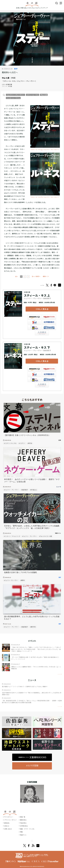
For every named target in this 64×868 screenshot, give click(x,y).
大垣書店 (42, 331)
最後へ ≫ (46, 276)
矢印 (60, 670)
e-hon (35, 325)
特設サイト (25, 831)
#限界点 (23, 576)
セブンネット (35, 320)
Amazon (35, 315)
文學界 (19, 837)
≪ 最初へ (18, 276)
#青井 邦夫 (33, 623)
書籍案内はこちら (32, 753)
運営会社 (7, 819)
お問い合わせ (8, 825)
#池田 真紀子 (24, 486)
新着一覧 (24, 813)
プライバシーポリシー (11, 816)
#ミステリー (22, 439)
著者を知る (25, 816)
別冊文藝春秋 (42, 837)
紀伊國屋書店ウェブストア (49, 320)
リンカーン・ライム (13, 98)
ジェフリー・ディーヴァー (15, 95)
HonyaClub (49, 325)
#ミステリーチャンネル (10, 439)
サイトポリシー (9, 813)
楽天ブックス (49, 315)
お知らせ (7, 822)
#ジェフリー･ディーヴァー (11, 576)
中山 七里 (6, 78)
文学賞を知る (25, 822)
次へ (40, 276)
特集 (22, 828)
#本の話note (33, 486)
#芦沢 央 (30, 439)
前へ (24, 276)
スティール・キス (32, 95)
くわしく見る (41, 308)
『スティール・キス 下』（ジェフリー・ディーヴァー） (45, 197)
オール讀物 (30, 837)
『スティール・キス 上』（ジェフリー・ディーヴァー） (45, 150)
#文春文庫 (9, 85)
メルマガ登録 (32, 761)
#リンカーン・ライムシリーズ (12, 532)
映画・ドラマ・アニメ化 (29, 825)
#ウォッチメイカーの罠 (45, 532)
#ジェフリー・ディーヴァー (11, 486)
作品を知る (25, 819)
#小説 (10, 86)
